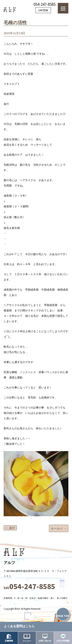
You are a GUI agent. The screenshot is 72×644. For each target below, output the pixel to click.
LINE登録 (43, 10)
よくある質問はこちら (19, 626)
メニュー (27, 638)
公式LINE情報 (63, 638)
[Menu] (63, 8)
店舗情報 (9, 638)
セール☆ (59, 528)
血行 (10, 528)
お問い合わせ (45, 638)
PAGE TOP (63, 616)
